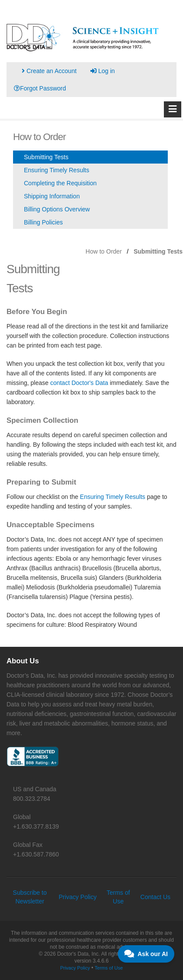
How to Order (104, 251)
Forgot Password (40, 88)
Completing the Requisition (60, 183)
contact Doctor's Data (79, 383)
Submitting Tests (46, 157)
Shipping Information (52, 196)
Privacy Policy (78, 897)
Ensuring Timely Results (57, 170)
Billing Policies (43, 222)
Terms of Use (109, 968)
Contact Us (155, 897)
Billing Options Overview (57, 209)
